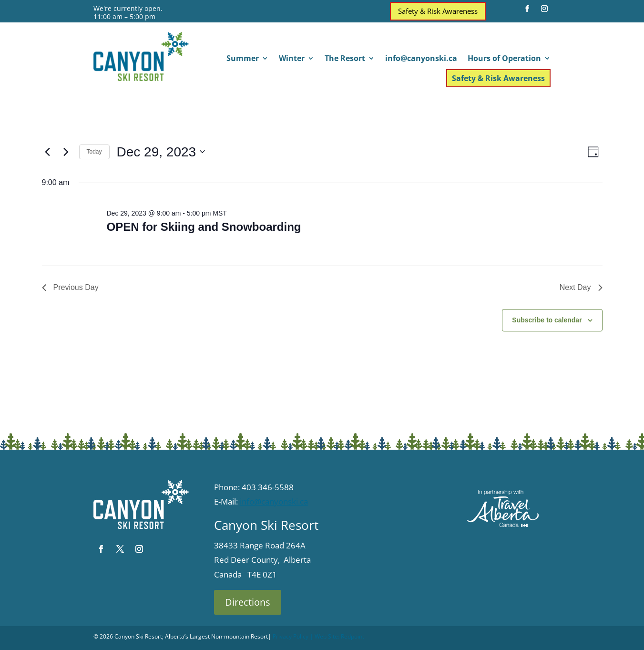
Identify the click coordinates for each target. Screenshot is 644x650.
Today (94, 152)
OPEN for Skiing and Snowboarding (204, 227)
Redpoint (353, 636)
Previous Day (70, 287)
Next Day (581, 287)
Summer (243, 59)
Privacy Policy (291, 636)
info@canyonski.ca (421, 59)
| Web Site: (325, 636)
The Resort (345, 59)
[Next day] (66, 152)
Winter (292, 59)
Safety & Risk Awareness (438, 11)
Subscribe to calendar (547, 320)
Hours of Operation (504, 59)
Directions (248, 602)
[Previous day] (48, 152)
